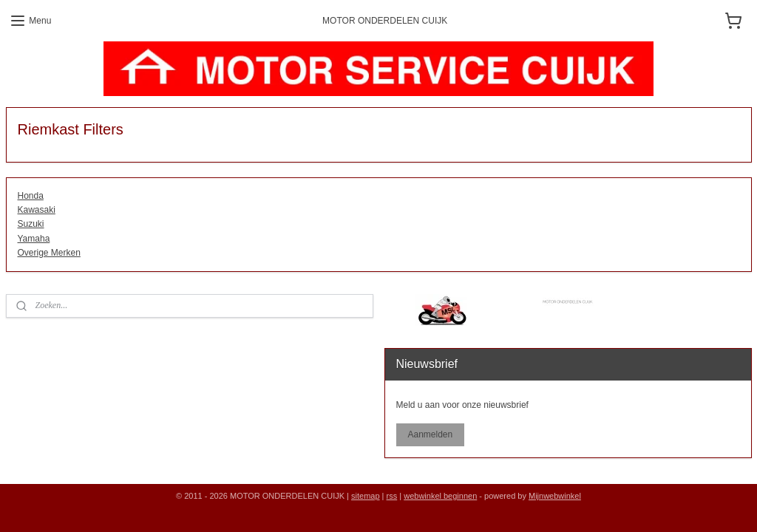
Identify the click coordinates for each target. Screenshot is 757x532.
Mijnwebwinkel (555, 496)
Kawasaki (37, 211)
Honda (31, 196)
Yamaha (34, 239)
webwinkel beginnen (440, 496)
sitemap (366, 496)
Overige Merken (49, 253)
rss (392, 496)
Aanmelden (430, 434)
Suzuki (31, 225)
